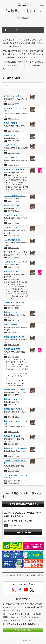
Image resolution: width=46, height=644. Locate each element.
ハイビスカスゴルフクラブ (14, 227)
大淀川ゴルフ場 (10, 135)
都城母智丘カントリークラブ (15, 302)
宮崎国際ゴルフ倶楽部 (12, 349)
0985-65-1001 (13, 131)
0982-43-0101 (13, 175)
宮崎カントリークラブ (12, 312)
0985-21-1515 (13, 201)
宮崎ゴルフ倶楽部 (10, 325)
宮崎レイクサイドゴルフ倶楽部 (16, 448)
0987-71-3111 (13, 211)
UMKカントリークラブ (12, 96)
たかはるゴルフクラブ (12, 157)
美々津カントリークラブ (13, 271)
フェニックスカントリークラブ (16, 262)
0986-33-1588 (13, 471)
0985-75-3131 (13, 332)
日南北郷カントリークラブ (14, 215)
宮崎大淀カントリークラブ (14, 337)
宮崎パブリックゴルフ (12, 436)
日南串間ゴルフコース (12, 205)
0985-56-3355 (13, 444)
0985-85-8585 (13, 456)
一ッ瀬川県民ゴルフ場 (12, 240)
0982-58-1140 (13, 279)
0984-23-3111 (13, 405)
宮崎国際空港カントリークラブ (16, 389)
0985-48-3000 (13, 345)
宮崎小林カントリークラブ (14, 399)
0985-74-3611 (13, 119)
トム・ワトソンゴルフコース (15, 196)
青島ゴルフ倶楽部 (10, 123)
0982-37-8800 (13, 257)
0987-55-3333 (13, 223)
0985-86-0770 (13, 395)
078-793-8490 (15, 525)
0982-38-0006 (13, 153)
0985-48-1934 (13, 141)
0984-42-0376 (13, 165)
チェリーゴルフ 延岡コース (14, 170)
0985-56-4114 (13, 320)
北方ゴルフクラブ (10, 145)
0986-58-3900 (13, 483)
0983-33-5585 (13, 248)
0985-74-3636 (13, 432)
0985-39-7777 (13, 104)
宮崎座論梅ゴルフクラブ (13, 409)
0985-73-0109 (13, 235)
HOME (4, 575)
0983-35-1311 (13, 417)
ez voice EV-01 (16, 575)
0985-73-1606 (13, 357)
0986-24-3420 (13, 308)
